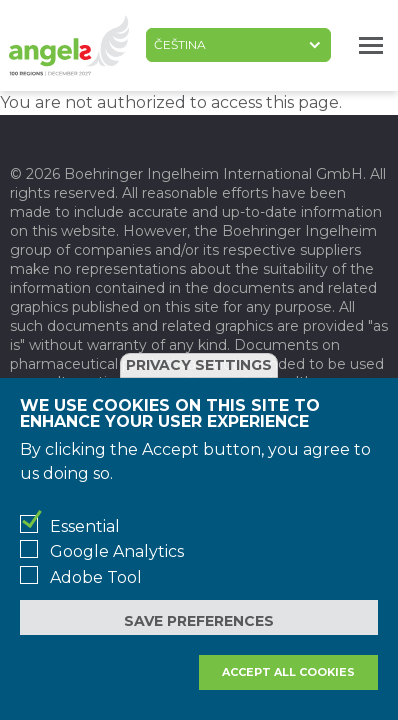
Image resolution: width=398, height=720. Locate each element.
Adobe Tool (96, 577)
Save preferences (199, 621)
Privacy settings (199, 365)
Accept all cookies (288, 672)
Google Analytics (117, 551)
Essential (85, 526)
